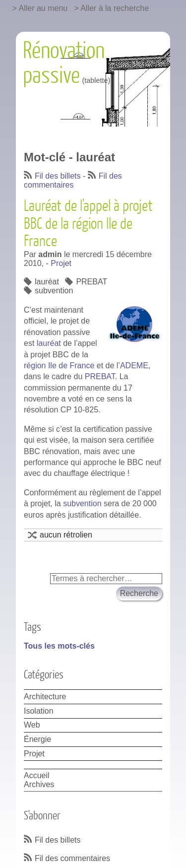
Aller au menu (43, 8)
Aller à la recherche (115, 8)
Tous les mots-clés (59, 646)
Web (32, 725)
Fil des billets (58, 176)
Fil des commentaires (73, 180)
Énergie (37, 739)
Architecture (45, 697)
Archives (39, 784)
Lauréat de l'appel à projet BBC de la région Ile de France (88, 224)
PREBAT (92, 282)
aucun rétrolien (66, 535)
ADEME (134, 366)
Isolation (39, 711)
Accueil (37, 775)
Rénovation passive (64, 64)
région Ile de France (59, 366)
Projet (61, 263)
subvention (54, 291)
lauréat (47, 282)
